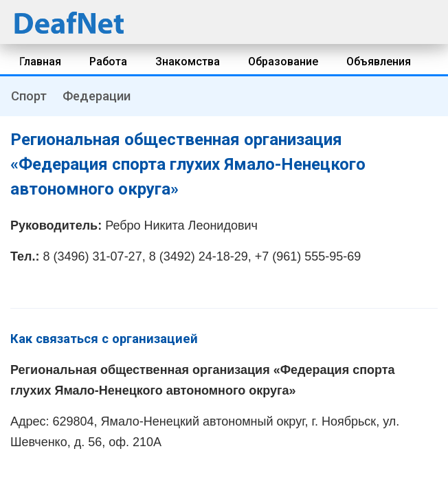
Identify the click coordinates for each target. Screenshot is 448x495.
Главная (40, 62)
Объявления (379, 62)
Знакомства (188, 62)
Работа (108, 62)
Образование (283, 62)
